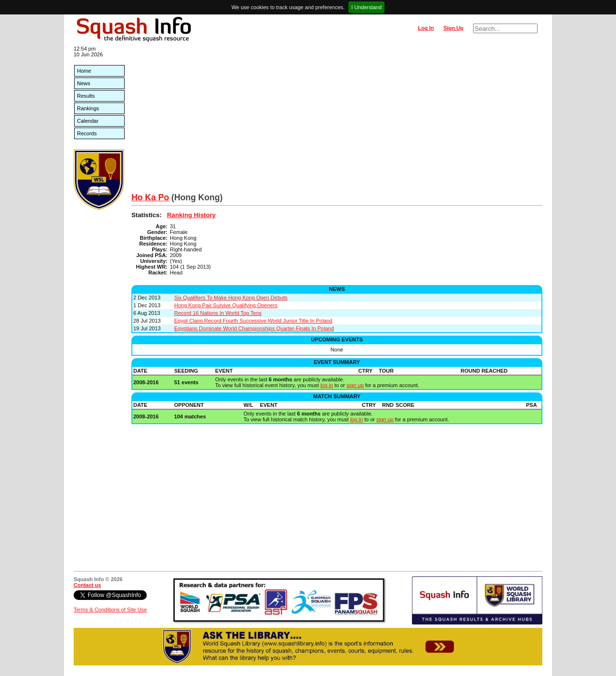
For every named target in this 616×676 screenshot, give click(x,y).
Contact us (87, 585)
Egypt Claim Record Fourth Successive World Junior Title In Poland (253, 321)
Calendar (88, 121)
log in (327, 385)
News (84, 83)
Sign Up (453, 28)
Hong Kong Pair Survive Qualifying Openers (226, 305)
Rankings (88, 108)
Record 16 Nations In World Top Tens (218, 313)
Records (87, 133)
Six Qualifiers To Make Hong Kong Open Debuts (231, 298)
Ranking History (191, 215)
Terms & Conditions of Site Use (110, 610)
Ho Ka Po (150, 197)
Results (86, 96)
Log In (426, 28)
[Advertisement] (337, 120)
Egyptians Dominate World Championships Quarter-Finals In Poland (254, 328)
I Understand (366, 7)
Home (84, 71)
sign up (355, 385)
